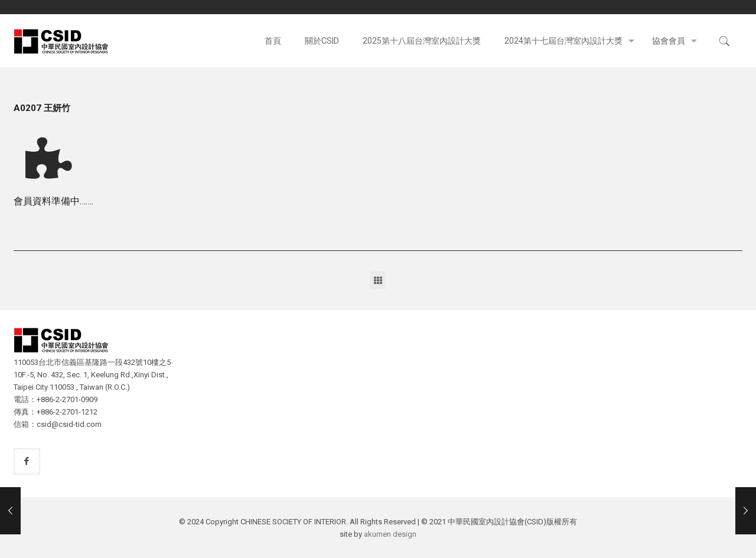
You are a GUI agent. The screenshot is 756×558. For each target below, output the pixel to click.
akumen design (390, 534)
